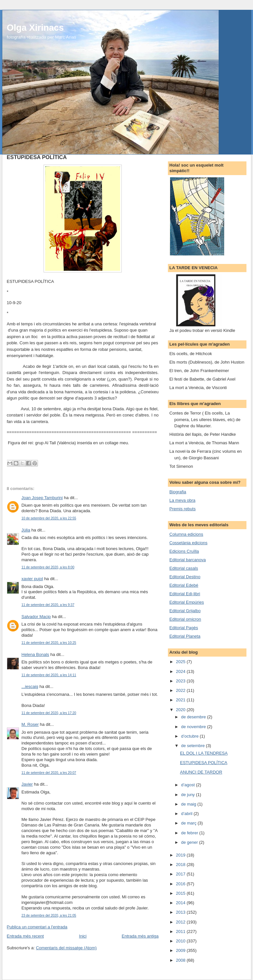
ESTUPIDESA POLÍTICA (204, 763)
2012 (181, 922)
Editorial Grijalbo (185, 611)
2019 (181, 855)
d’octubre (190, 736)
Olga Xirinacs (35, 28)
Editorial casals (184, 568)
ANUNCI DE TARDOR (201, 772)
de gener (190, 842)
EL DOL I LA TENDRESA (204, 753)
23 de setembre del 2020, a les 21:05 (49, 915)
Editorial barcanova (188, 560)
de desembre (194, 717)
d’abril (187, 814)
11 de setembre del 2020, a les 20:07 (49, 773)
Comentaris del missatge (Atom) (66, 948)
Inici (83, 936)
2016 (181, 884)
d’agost (189, 785)
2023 (181, 681)
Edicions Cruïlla (184, 551)
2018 (181, 865)
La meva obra (183, 500)
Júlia (26, 530)
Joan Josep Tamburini (42, 498)
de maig (189, 804)
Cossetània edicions (189, 543)
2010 (181, 941)
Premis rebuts (183, 509)
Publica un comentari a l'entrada (37, 927)
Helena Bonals (36, 654)
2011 (181, 931)
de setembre (193, 746)
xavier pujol (32, 579)
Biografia (178, 492)
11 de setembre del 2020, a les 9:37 (48, 605)
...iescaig (30, 686)
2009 (181, 950)
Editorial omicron (185, 619)
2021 (181, 700)
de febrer (190, 833)
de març (189, 823)
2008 (181, 960)
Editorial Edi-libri (185, 594)
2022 (181, 690)
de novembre (194, 727)
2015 (181, 893)
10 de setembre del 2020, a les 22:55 (49, 518)
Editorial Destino (185, 577)
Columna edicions (186, 534)
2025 (181, 662)
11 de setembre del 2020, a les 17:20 (49, 713)
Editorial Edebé (184, 585)
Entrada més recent (25, 936)
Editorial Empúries (187, 602)
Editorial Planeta (185, 636)
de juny (189, 795)
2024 (181, 671)
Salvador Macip (36, 617)
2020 (181, 710)
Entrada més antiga (140, 936)
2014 (181, 903)
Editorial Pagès (184, 628)
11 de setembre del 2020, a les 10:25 (49, 643)
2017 (181, 874)
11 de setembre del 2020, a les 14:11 (49, 675)
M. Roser (30, 724)
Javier (27, 784)
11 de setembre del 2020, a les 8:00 (48, 567)
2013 (181, 912)
